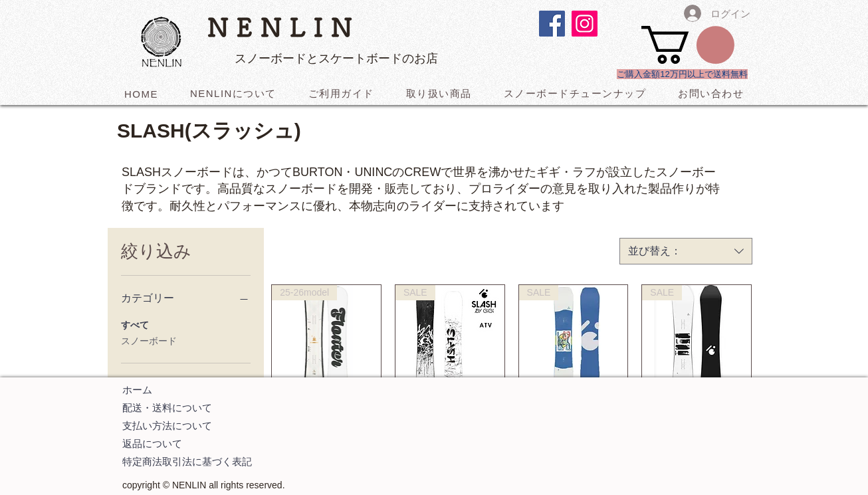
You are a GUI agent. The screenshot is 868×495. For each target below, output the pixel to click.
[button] (688, 45)
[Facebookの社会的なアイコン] (552, 24)
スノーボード (149, 340)
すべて (135, 324)
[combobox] (686, 251)
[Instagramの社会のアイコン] (585, 24)
